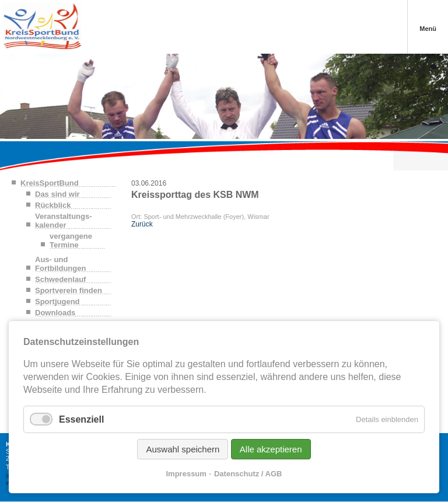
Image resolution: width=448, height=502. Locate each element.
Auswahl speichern (183, 449)
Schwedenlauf (60, 279)
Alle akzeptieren (271, 449)
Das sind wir (57, 194)
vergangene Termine (71, 240)
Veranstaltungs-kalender (64, 221)
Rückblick (53, 205)
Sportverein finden (69, 290)
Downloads (55, 313)
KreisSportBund (50, 183)
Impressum (186, 474)
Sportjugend (57, 301)
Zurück (142, 224)
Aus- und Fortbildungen (60, 264)
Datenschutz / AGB (248, 474)
